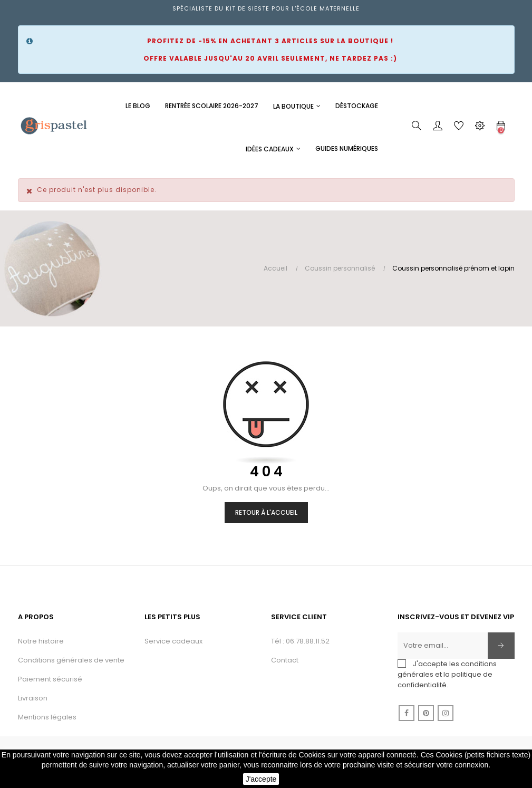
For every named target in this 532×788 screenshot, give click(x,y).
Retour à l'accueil (266, 512)
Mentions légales (47, 717)
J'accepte (261, 779)
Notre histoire (41, 641)
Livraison (33, 698)
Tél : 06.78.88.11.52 (300, 641)
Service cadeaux (173, 641)
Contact (285, 660)
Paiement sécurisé (50, 679)
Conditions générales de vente (71, 660)
